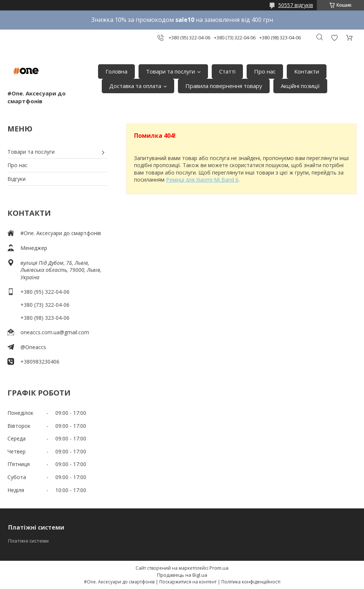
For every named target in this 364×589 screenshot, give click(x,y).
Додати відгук (334, 38)
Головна (116, 71)
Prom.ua (219, 568)
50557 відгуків (296, 5)
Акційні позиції (300, 86)
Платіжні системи (28, 541)
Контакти (307, 71)
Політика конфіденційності (251, 582)
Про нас (265, 71)
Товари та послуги (170, 71)
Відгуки (17, 179)
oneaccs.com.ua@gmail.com (55, 332)
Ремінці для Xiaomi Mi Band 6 (202, 180)
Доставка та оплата (135, 86)
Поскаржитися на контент (188, 582)
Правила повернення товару (224, 86)
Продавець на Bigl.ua (182, 575)
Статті (227, 71)
